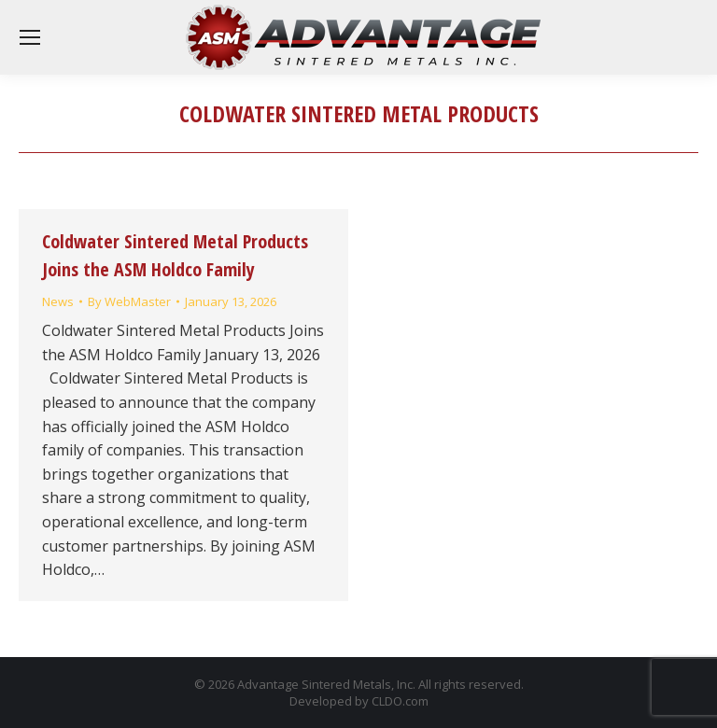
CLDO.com (400, 701)
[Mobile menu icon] (30, 37)
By (129, 301)
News (58, 301)
